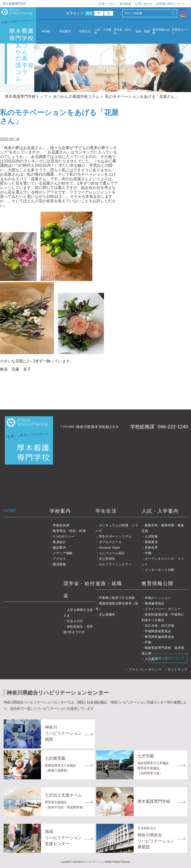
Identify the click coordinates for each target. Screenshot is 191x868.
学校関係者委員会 (158, 631)
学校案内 (65, 32)
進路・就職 (143, 32)
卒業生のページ (180, 32)
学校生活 (85, 32)
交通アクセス (107, 4)
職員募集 (59, 564)
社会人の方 (75, 621)
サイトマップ (177, 670)
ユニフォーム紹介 (112, 553)
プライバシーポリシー (145, 670)
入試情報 (151, 536)
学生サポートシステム (115, 536)
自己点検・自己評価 (160, 626)
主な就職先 (107, 614)
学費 (148, 553)
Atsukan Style (109, 548)
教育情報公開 (157, 583)
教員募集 (125, 4)
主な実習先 (107, 559)
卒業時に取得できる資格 (117, 598)
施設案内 (59, 548)
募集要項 (151, 542)
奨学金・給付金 (122, 32)
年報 (148, 642)
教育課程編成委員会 (160, 637)
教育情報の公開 (161, 32)
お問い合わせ (144, 4)
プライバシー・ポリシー (163, 609)
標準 (89, 13)
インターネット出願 (160, 570)
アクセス (59, 559)
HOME (46, 31)
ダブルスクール (110, 542)
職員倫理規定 (155, 603)
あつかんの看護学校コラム (76, 97)
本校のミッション (158, 598)
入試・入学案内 (103, 32)
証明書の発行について (171, 4)
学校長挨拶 (61, 525)
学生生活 (106, 511)
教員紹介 (59, 542)
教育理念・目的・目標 (69, 531)
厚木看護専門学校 (14, 4)
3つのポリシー (64, 536)
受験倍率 (151, 548)
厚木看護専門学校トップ (26, 97)
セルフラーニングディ (115, 564)
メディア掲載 (63, 553)
